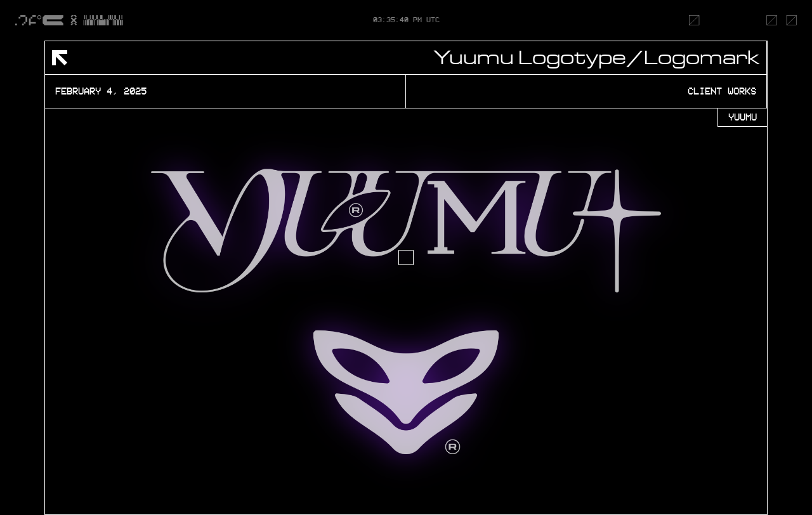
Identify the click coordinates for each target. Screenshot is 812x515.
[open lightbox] (406, 311)
